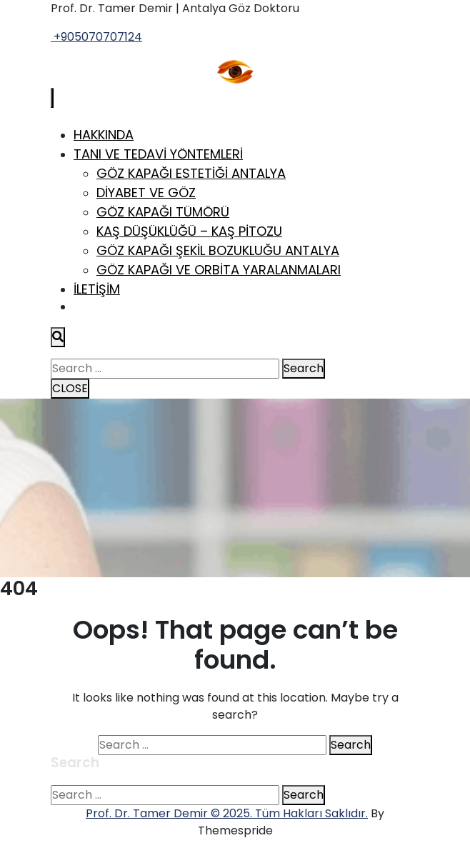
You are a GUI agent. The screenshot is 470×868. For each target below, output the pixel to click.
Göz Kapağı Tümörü (163, 212)
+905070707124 (96, 37)
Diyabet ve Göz (146, 193)
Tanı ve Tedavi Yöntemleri (158, 154)
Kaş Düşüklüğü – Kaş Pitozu (189, 231)
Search (304, 368)
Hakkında (104, 135)
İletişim (97, 289)
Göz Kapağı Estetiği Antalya (191, 173)
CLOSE (70, 388)
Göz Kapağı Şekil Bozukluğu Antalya (218, 250)
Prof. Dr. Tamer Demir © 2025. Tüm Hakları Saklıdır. (227, 813)
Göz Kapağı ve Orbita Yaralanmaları (219, 270)
